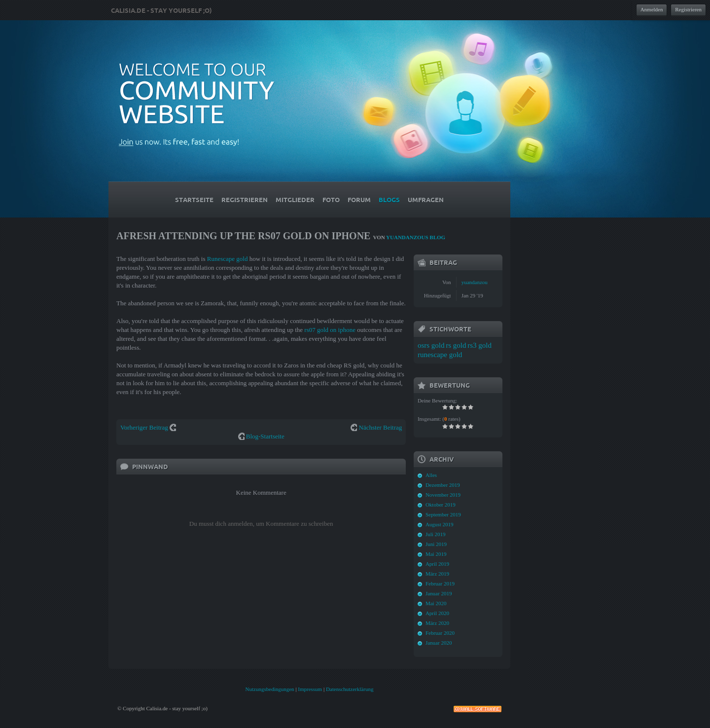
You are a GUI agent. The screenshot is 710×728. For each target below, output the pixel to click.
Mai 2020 (436, 603)
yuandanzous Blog (416, 237)
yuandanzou (475, 282)
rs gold (456, 345)
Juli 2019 (436, 534)
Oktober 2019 (441, 505)
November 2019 (443, 495)
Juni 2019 (436, 544)
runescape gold (440, 355)
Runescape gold (228, 259)
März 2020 (437, 623)
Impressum (310, 689)
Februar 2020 (440, 633)
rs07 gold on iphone (330, 330)
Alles (431, 475)
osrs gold (431, 345)
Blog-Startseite (265, 436)
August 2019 (440, 524)
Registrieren (688, 9)
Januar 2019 (439, 593)
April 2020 (437, 613)
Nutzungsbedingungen (270, 689)
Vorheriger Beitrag (144, 427)
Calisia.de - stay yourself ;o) (161, 10)
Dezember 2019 (443, 485)
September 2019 (443, 514)
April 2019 (437, 564)
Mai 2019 (436, 554)
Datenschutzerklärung (350, 689)
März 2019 (437, 574)
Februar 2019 (440, 583)
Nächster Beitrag (381, 427)
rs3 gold (479, 345)
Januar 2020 (439, 643)
